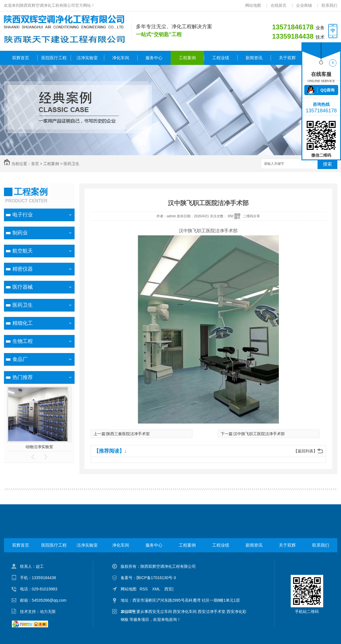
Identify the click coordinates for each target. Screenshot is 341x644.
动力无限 (48, 612)
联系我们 (329, 5)
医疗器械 (23, 287)
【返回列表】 (305, 451)
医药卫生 (71, 164)
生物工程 (23, 341)
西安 (168, 589)
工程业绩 (221, 58)
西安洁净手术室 (212, 612)
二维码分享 (251, 216)
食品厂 (20, 359)
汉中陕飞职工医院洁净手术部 (259, 434)
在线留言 (279, 5)
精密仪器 (23, 269)
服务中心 (154, 58)
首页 (35, 164)
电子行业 (23, 215)
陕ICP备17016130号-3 (156, 578)
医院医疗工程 (54, 58)
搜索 (327, 164)
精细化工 (23, 323)
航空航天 (23, 251)
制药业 (20, 233)
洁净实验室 (87, 58)
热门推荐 (23, 377)
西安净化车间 (185, 612)
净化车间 (121, 58)
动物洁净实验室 (39, 447)
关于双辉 (287, 58)
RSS (144, 589)
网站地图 (253, 5)
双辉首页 (21, 58)
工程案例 (187, 58)
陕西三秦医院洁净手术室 (128, 434)
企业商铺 (304, 5)
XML (157, 589)
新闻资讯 (254, 58)
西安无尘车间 (160, 612)
